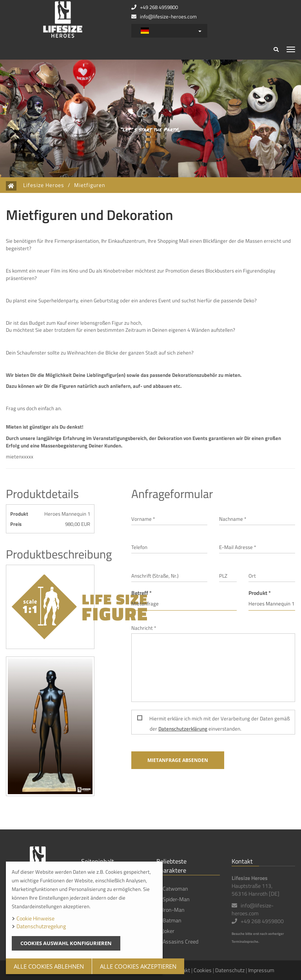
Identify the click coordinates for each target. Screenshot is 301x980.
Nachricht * (144, 628)
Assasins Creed (180, 941)
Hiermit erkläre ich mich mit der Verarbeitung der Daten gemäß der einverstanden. (213, 724)
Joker (169, 931)
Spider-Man (176, 899)
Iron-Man (174, 910)
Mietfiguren (90, 185)
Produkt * (260, 593)
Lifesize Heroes (44, 185)
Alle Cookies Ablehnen (49, 966)
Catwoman (175, 888)
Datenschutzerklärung (183, 729)
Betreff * (141, 593)
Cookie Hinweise (35, 918)
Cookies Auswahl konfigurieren (66, 943)
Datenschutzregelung (41, 926)
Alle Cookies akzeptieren (138, 966)
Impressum (261, 970)
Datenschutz (230, 970)
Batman (172, 920)
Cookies (203, 970)
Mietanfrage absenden (178, 760)
